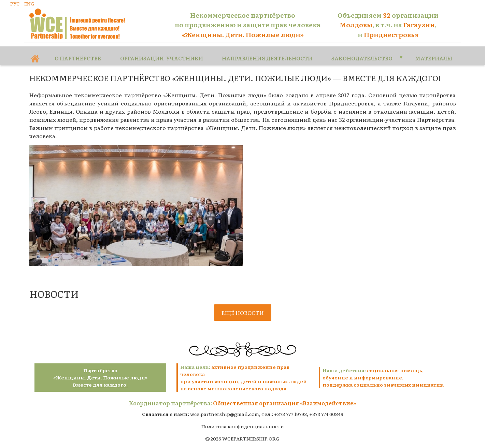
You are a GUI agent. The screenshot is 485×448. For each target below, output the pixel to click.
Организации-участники (160, 53)
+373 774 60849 (326, 409)
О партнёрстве (77, 53)
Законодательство (358, 53)
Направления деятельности (264, 53)
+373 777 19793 (290, 409)
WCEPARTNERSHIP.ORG (251, 434)
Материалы (431, 53)
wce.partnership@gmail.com (225, 409)
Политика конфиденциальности (243, 422)
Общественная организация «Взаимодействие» (284, 399)
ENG (29, 3)
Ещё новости (243, 308)
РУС (15, 3)
